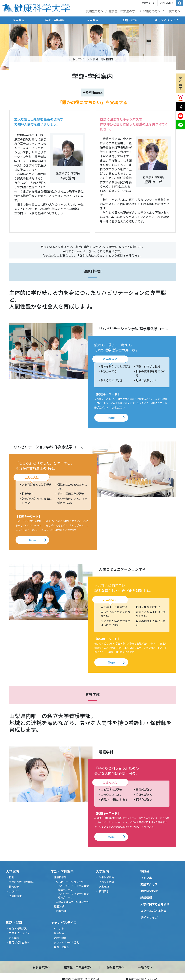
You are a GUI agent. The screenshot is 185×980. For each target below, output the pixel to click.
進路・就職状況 (18, 928)
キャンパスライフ (167, 20)
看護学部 (59, 906)
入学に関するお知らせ (155, 904)
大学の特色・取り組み (22, 882)
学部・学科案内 (55, 20)
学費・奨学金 (61, 947)
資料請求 (180, 83)
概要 (12, 877)
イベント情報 (106, 882)
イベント (59, 928)
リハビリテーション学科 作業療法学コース (73, 896)
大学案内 (18, 20)
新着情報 (146, 897)
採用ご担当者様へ (19, 942)
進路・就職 (130, 20)
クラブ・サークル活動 (66, 942)
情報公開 (14, 887)
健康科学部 (60, 877)
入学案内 (92, 20)
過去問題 (104, 887)
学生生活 (59, 933)
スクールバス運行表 (153, 911)
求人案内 (14, 938)
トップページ (81, 59)
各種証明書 (60, 938)
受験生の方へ (95, 11)
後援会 (145, 871)
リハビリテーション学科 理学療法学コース (73, 888)
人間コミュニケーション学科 (72, 902)
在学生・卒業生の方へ (123, 11)
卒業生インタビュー (20, 933)
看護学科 (61, 911)
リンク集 (146, 878)
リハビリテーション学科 (70, 882)
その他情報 (15, 896)
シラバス (14, 891)
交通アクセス (148, 3)
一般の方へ (173, 11)
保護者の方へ (152, 11)
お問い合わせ (167, 3)
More (111, 418)
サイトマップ (149, 917)
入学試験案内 (106, 877)
